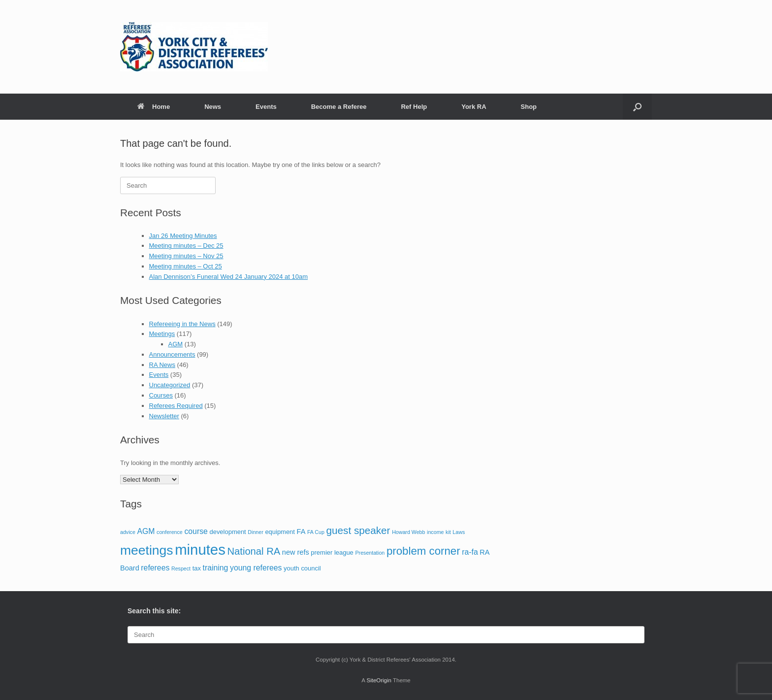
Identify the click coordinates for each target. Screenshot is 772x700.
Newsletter (164, 416)
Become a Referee (339, 107)
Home (154, 107)
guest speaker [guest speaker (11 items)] (358, 530)
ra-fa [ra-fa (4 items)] (470, 552)
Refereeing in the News (182, 324)
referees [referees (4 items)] (155, 568)
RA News (162, 365)
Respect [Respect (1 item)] (181, 568)
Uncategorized (170, 385)
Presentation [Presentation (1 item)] (370, 553)
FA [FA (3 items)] (301, 532)
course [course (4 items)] (196, 531)
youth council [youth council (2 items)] (302, 568)
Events (266, 107)
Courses (161, 395)
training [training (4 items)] (216, 568)
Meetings (162, 334)
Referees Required (176, 406)
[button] (637, 107)
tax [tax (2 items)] (197, 568)
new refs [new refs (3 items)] (296, 552)
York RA (474, 107)
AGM (176, 344)
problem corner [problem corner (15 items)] (423, 551)
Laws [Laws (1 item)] (459, 532)
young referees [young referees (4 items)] (256, 568)
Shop (529, 107)
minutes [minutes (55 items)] (200, 550)
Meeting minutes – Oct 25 (186, 266)
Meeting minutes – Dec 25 (186, 246)
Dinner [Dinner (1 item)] (255, 532)
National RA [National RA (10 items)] (254, 551)
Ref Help (414, 107)
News (213, 107)
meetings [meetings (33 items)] (147, 550)
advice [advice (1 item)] (128, 532)
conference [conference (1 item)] (170, 532)
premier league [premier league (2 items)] (332, 552)
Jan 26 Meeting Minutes (183, 236)
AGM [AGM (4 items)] (146, 531)
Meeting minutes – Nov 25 (186, 256)
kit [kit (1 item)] (448, 532)
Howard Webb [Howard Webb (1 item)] (408, 532)
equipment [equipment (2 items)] (280, 532)
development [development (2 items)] (227, 532)
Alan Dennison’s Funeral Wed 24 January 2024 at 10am (229, 277)
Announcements (172, 354)
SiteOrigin (379, 680)
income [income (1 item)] (435, 532)
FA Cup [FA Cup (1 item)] (316, 532)
